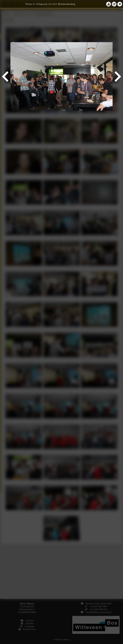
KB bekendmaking (66, 4)
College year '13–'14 (45, 4)
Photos (29, 4)
